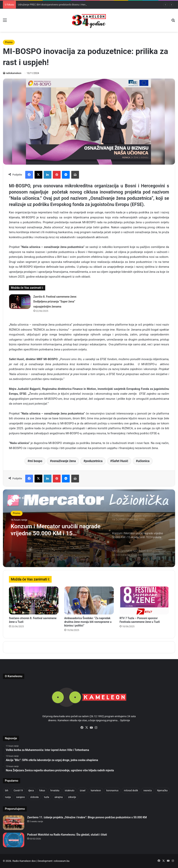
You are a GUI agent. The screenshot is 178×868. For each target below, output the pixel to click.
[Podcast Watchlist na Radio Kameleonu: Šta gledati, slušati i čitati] (14, 840)
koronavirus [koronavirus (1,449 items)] (112, 791)
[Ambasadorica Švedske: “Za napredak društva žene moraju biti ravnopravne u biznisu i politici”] (89, 600)
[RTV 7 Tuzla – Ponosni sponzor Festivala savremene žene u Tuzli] (144, 600)
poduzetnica (94, 461)
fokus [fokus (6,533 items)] (42, 791)
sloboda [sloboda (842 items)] (34, 797)
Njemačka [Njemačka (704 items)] (162, 791)
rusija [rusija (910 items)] (8, 797)
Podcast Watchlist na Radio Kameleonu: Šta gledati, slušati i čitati (67, 835)
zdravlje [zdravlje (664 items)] (72, 797)
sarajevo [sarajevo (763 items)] (20, 797)
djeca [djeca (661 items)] (31, 791)
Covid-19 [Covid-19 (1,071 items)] (18, 791)
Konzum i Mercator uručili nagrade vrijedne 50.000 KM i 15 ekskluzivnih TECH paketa (56, 530)
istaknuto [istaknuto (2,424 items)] (70, 791)
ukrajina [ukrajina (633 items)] (59, 797)
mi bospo (36, 461)
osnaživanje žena (64, 461)
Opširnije (125, 720)
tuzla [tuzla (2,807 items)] (47, 797)
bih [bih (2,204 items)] (7, 791)
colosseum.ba (61, 861)
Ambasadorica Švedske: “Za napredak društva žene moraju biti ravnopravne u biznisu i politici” (88, 622)
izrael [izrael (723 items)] (83, 791)
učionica (144, 461)
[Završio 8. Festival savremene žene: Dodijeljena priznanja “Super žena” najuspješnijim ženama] (20, 302)
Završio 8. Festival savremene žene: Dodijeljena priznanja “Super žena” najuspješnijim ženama (55, 302)
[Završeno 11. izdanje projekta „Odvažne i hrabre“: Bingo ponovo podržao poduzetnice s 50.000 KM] (14, 823)
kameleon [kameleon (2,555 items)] (96, 791)
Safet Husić (120, 461)
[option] (89, 528)
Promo (9, 42)
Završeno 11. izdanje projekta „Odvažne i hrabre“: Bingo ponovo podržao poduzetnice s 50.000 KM (87, 817)
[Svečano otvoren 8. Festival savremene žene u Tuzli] (34, 600)
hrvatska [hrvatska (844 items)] (55, 791)
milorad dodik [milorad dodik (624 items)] (131, 791)
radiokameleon (14, 73)
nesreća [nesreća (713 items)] (148, 791)
